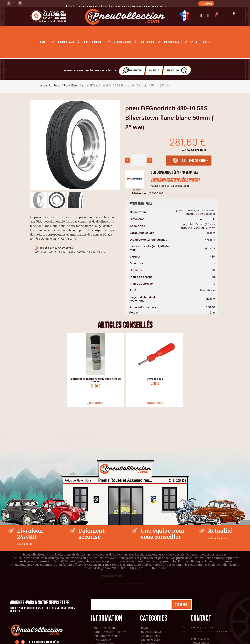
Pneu (44, 42)
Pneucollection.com (112, 576)
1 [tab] (125, 409)
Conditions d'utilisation (110, 632)
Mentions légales (105, 628)
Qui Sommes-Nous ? (107, 636)
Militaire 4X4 (173, 42)
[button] (206, 4)
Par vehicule (132, 70)
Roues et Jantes (94, 42)
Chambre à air (66, 42)
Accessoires (147, 42)
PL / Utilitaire (201, 42)
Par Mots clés (177, 70)
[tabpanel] (94, 370)
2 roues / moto (122, 42)
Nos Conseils (102, 640)
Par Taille (154, 71)
